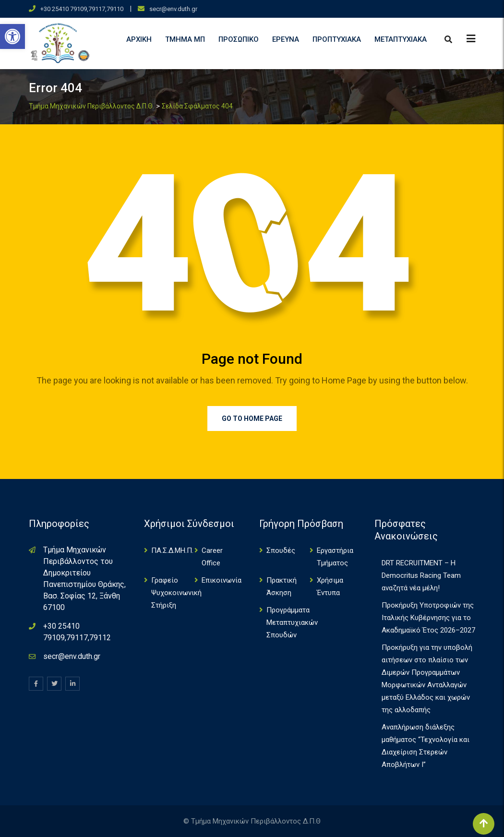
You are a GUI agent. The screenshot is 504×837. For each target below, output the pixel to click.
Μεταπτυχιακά (401, 39)
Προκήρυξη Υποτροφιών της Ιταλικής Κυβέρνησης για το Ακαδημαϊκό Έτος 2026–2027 (428, 618)
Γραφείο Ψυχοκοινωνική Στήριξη (176, 593)
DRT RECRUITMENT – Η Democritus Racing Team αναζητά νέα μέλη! (421, 575)
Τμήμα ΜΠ (185, 39)
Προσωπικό (239, 39)
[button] (12, 36)
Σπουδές (281, 550)
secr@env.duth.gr (173, 9)
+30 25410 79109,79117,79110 (82, 9)
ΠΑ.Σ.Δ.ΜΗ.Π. (172, 550)
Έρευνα (286, 39)
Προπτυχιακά (337, 39)
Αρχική (139, 39)
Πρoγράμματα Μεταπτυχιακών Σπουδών (292, 622)
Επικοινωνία (222, 580)
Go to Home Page (252, 418)
